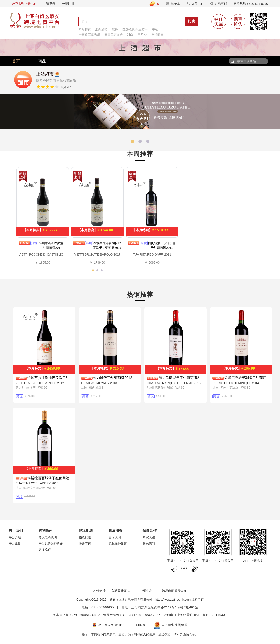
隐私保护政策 (118, 543)
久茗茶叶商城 (121, 591)
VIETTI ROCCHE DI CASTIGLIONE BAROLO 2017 (43, 254)
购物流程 (45, 550)
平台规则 (15, 543)
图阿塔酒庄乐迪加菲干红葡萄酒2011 (162, 245)
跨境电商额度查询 (174, 591)
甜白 (130, 35)
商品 (42, 61)
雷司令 (142, 35)
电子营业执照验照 (171, 625)
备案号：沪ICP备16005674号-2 (77, 615)
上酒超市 (24, 243)
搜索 (192, 21)
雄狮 (115, 29)
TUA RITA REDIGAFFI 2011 (152, 254)
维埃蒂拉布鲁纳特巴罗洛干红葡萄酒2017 (107, 245)
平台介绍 (15, 537)
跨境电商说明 (48, 537)
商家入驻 (149, 537)
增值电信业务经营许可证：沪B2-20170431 (195, 615)
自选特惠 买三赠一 (135, 29)
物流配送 (85, 537)
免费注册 (68, 4)
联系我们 (149, 543)
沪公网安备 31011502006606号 (119, 625)
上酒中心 (146, 591)
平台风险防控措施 (51, 543)
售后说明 (115, 537)
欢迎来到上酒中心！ (26, 4)
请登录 (51, 4)
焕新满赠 (101, 29)
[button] (132, 141)
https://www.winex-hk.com (173, 600)
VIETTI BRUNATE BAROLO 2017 (97, 254)
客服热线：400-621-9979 (251, 4)
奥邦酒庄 (157, 35)
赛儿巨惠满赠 (114, 35)
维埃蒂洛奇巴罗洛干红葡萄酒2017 (52, 245)
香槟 (155, 29)
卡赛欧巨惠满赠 (89, 35)
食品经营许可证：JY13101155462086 (132, 615)
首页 (16, 61)
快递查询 (85, 543)
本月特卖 (85, 29)
